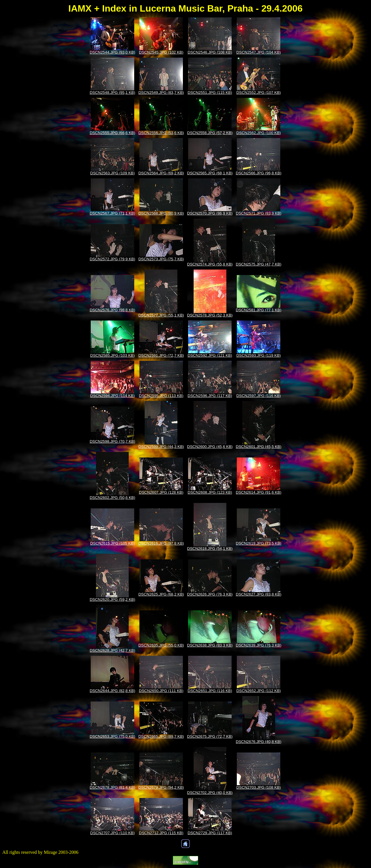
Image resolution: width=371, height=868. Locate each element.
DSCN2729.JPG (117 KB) (210, 833)
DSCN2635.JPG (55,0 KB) (161, 645)
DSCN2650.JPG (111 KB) (161, 691)
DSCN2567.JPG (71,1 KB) (112, 213)
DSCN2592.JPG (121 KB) (210, 355)
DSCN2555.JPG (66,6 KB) (112, 133)
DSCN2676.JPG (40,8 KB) (259, 742)
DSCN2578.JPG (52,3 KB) (210, 315)
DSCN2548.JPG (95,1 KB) (112, 93)
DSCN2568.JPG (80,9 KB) (161, 213)
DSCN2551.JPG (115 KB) (210, 93)
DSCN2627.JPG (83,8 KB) (259, 594)
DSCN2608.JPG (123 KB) (210, 492)
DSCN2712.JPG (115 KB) (161, 833)
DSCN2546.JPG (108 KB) (210, 52)
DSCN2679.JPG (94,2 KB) (161, 787)
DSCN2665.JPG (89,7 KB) (161, 736)
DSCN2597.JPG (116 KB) (258, 396)
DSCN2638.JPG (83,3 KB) (210, 645)
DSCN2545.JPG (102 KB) (161, 52)
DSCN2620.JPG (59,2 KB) (112, 599)
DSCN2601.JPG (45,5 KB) (259, 447)
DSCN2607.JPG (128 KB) (161, 492)
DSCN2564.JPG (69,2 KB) (161, 173)
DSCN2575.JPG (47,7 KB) (259, 264)
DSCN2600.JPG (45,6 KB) (210, 447)
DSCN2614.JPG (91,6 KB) (259, 492)
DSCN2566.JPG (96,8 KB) (259, 173)
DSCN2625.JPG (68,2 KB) (161, 594)
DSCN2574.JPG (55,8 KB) (210, 264)
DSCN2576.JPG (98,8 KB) (112, 310)
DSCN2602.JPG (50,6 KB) (112, 498)
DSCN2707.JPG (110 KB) (112, 833)
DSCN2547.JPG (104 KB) (258, 52)
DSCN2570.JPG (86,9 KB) (210, 213)
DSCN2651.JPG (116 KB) (210, 691)
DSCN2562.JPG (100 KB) (258, 133)
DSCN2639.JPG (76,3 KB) (259, 645)
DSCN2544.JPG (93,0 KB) (112, 52)
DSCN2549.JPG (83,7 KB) (161, 93)
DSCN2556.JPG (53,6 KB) (161, 133)
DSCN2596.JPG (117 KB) (210, 396)
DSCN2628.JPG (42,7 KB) (112, 650)
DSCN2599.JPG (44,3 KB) (161, 447)
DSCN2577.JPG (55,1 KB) (161, 315)
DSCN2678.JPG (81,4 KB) (112, 787)
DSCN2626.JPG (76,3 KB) (210, 594)
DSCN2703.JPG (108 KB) (258, 787)
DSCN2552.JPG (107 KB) (258, 93)
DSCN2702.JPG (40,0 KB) (210, 793)
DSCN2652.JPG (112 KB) (258, 691)
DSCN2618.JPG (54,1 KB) (210, 549)
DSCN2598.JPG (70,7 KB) (112, 441)
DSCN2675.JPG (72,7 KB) (210, 736)
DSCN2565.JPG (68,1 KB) (210, 173)
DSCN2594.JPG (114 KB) (112, 396)
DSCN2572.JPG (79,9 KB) (112, 259)
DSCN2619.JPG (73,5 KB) (259, 543)
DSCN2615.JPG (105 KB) (112, 543)
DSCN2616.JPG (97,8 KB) (161, 543)
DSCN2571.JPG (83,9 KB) (259, 213)
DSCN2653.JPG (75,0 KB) (112, 736)
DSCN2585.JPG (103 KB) (112, 355)
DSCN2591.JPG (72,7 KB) (161, 355)
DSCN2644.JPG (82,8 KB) (112, 691)
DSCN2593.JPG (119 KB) (258, 355)
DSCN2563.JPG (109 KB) (112, 173)
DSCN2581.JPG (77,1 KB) (259, 310)
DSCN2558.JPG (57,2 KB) (210, 133)
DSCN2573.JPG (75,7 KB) (161, 259)
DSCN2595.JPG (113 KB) (161, 396)
